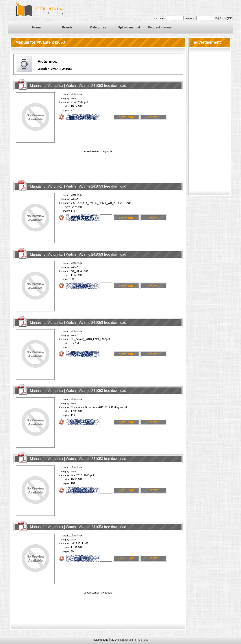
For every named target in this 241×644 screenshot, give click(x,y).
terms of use (141, 640)
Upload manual (129, 27)
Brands (67, 27)
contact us (125, 640)
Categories (98, 27)
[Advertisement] (98, 164)
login (218, 18)
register (229, 18)
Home (36, 27)
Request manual (160, 27)
